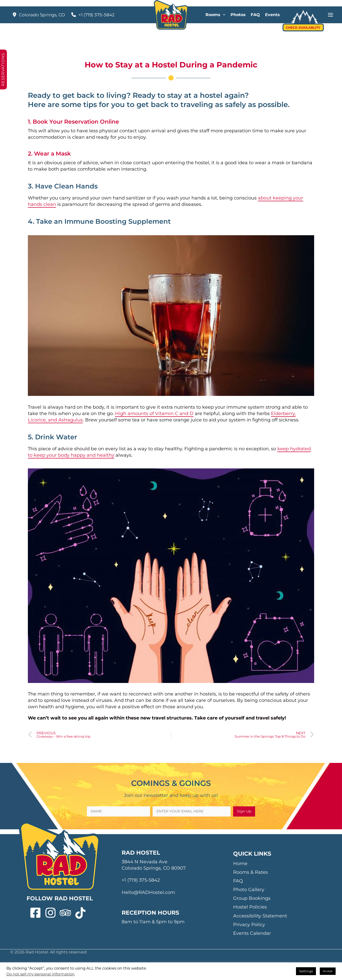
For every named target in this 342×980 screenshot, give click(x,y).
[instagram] (52, 913)
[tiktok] (82, 913)
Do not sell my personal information (40, 974)
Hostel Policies (250, 907)
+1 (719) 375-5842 (96, 15)
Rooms (215, 15)
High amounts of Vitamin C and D (154, 414)
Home (240, 864)
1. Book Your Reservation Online (73, 122)
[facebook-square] (37, 913)
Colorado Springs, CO (42, 15)
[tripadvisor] (67, 913)
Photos (238, 15)
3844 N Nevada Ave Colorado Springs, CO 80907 (154, 865)
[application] (223, 15)
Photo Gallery (249, 890)
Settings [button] (306, 971)
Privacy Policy (249, 925)
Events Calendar (252, 933)
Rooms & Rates (250, 872)
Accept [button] (328, 971)
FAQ (255, 15)
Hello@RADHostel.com (148, 892)
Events (272, 15)
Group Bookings (252, 898)
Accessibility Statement (260, 916)
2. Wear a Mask (49, 154)
